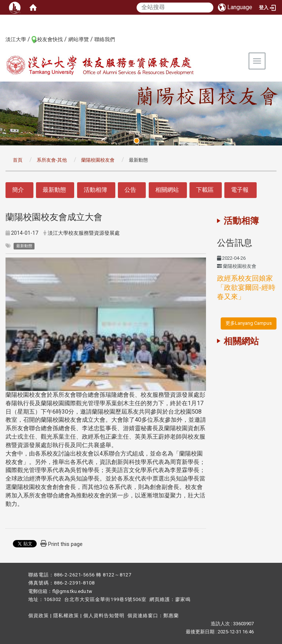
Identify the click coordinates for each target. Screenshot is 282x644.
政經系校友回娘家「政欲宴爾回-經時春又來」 (246, 287)
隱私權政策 (66, 616)
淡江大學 (16, 39)
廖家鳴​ (183, 599)
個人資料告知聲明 (104, 616)
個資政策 (39, 616)
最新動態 (54, 190)
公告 (130, 190)
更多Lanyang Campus (249, 323)
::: (2, 39)
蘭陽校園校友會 (98, 160)
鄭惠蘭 (171, 616)
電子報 (240, 190)
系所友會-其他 (52, 160)
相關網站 (167, 190)
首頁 (18, 160)
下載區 (205, 190)
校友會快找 (50, 39)
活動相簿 (95, 190)
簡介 (18, 190)
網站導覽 (79, 39)
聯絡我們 (105, 39)
